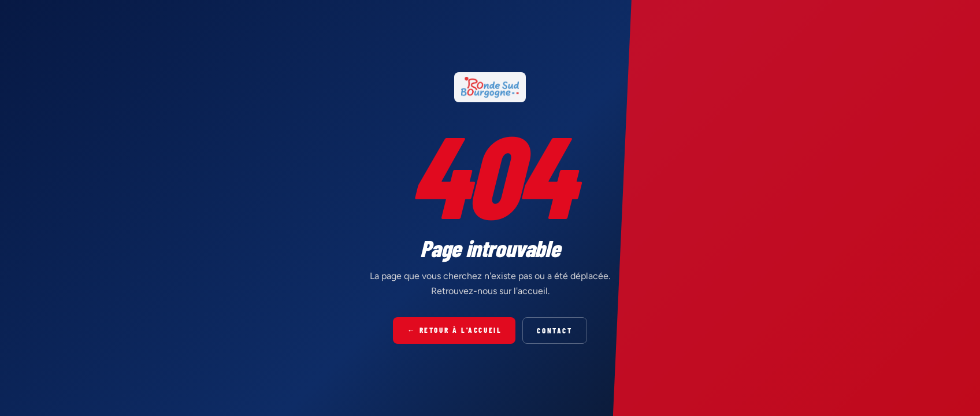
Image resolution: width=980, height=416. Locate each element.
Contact (554, 330)
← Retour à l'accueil (454, 330)
